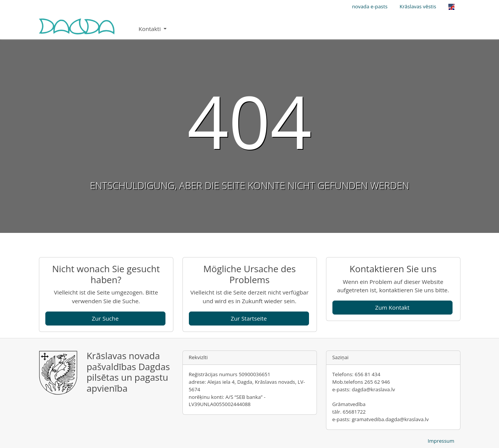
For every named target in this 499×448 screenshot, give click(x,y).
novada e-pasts (370, 6)
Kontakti (151, 29)
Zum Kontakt (392, 307)
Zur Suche (105, 318)
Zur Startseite (249, 318)
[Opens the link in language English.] (451, 7)
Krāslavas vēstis (418, 6)
